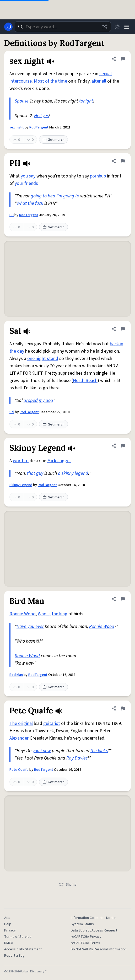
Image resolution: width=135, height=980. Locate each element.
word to (21, 461)
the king (60, 614)
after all (99, 81)
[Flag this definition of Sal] (123, 329)
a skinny (66, 473)
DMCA (9, 943)
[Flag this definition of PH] (123, 161)
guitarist (52, 723)
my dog (46, 400)
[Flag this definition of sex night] (123, 59)
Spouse (22, 101)
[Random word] (105, 27)
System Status (82, 924)
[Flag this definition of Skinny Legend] (123, 446)
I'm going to (68, 196)
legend (81, 473)
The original (21, 723)
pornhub (98, 176)
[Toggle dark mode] (117, 27)
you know (42, 751)
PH (12, 215)
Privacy (10, 930)
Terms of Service (18, 937)
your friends (26, 183)
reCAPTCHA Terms (85, 943)
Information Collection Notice (94, 918)
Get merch (53, 140)
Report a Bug (14, 956)
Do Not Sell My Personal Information (99, 949)
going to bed (43, 196)
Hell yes (41, 116)
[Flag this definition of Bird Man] (123, 599)
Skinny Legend (21, 485)
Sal (12, 412)
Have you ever (30, 626)
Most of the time (50, 81)
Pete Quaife (19, 770)
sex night (17, 127)
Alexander (19, 738)
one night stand (43, 359)
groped (31, 400)
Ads (7, 918)
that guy (35, 473)
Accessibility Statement (23, 949)
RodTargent (39, 127)
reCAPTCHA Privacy (86, 937)
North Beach (85, 381)
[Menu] (127, 27)
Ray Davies (77, 758)
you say (28, 176)
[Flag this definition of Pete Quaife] (123, 708)
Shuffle (67, 885)
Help (8, 924)
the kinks (99, 751)
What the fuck (30, 203)
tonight (86, 101)
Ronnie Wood (23, 614)
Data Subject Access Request (94, 930)
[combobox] (63, 27)
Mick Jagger (59, 461)
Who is (44, 614)
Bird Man (16, 675)
